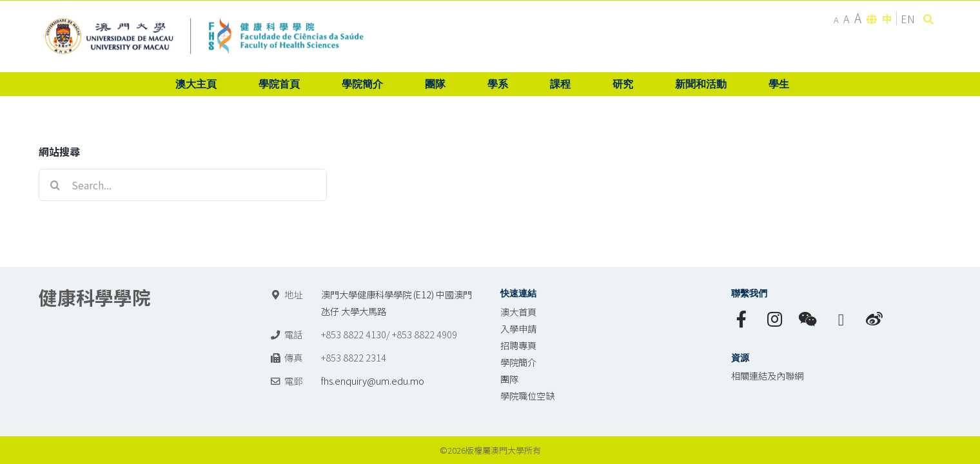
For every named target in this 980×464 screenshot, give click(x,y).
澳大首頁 (518, 312)
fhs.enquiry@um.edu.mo (373, 381)
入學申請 (518, 328)
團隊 (509, 379)
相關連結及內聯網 (767, 375)
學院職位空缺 (527, 395)
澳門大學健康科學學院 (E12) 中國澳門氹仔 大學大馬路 (397, 303)
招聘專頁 (518, 345)
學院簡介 (518, 362)
